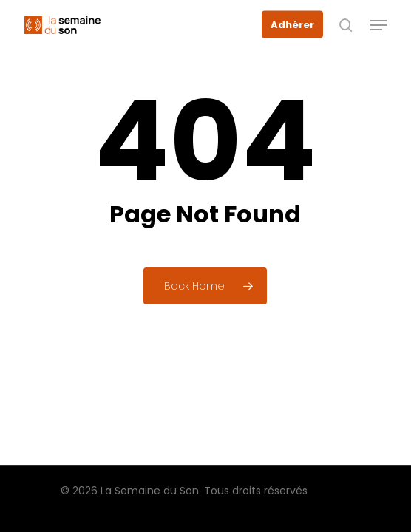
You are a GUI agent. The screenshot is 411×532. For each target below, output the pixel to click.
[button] (378, 25)
